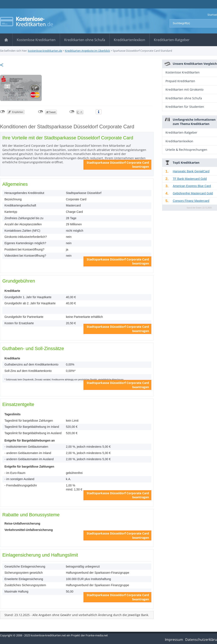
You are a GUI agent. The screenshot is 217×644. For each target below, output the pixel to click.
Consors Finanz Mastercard (191, 201)
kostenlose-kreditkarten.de (45, 51)
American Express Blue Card (192, 186)
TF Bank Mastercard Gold (190, 179)
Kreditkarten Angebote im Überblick (87, 51)
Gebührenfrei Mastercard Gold (193, 193)
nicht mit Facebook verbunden (2, 112)
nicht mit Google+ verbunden (72, 112)
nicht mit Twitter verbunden (41, 112)
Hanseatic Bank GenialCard (191, 171)
